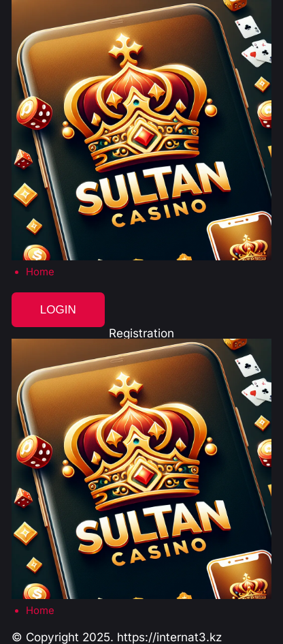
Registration (141, 333)
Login (58, 310)
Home (40, 272)
